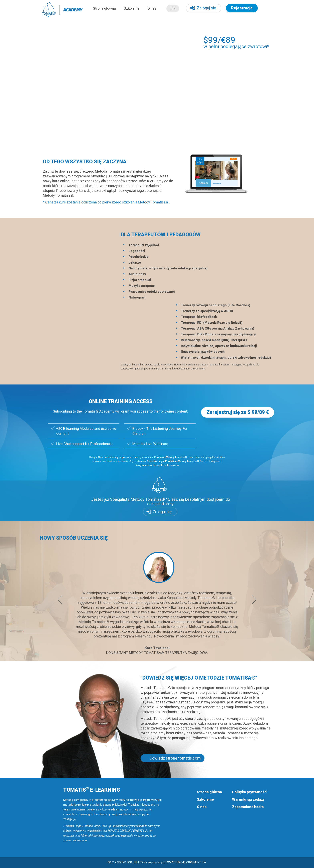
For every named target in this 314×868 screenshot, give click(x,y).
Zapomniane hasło (248, 807)
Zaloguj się (203, 8)
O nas (152, 8)
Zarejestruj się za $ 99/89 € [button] (238, 412)
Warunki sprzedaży (248, 799)
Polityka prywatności (250, 792)
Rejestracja (242, 8)
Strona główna (104, 8)
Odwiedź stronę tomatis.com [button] (175, 758)
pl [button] (173, 8)
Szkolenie (132, 8)
